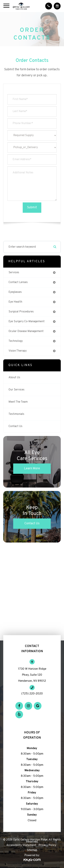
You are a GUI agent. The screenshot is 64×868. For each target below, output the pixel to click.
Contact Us (15, 426)
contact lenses (18, 282)
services (14, 273)
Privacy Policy (47, 845)
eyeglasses (15, 292)
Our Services (16, 390)
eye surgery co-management (27, 322)
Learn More (32, 469)
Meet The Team (18, 402)
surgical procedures (21, 312)
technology (16, 341)
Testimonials (16, 414)
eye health (15, 302)
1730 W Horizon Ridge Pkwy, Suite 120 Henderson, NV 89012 (32, 675)
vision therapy (18, 351)
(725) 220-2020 (32, 694)
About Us (14, 378)
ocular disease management (26, 331)
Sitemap (32, 850)
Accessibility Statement (21, 845)
